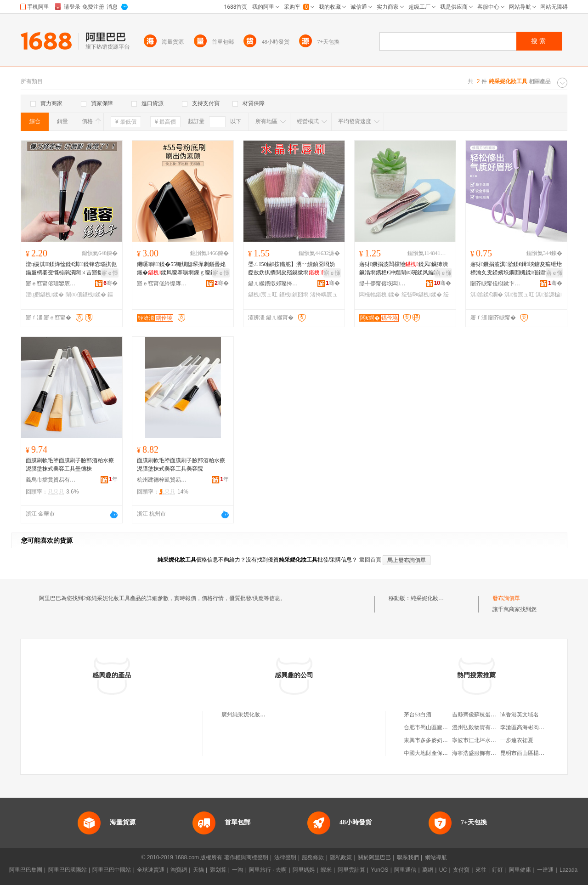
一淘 (237, 870)
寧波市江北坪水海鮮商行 (482, 740)
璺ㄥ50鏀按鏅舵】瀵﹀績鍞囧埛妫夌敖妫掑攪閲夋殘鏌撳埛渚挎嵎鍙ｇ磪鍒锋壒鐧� (293, 269)
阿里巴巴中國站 (112, 870)
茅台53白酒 (418, 715)
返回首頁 (370, 560)
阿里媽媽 (304, 870)
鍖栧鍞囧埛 (294, 295)
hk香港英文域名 (520, 715)
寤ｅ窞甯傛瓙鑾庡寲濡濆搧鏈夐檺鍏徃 (51, 284)
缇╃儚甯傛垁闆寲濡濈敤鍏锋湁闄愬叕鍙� (384, 284)
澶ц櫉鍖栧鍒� (45, 295)
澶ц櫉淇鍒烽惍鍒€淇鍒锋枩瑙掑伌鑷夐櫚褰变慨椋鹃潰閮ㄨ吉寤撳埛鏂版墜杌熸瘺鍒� (71, 269)
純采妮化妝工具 (430, 598)
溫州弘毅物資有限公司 (480, 727)
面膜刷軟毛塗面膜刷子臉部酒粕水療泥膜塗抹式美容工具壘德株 (70, 465)
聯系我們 (408, 857)
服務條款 (313, 857)
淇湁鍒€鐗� (487, 295)
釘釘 (498, 870)
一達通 (545, 870)
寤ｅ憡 (110, 273)
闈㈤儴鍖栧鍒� (86, 295)
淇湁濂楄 (549, 295)
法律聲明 (285, 857)
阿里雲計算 (351, 870)
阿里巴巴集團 (26, 870)
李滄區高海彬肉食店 (525, 727)
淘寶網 (179, 870)
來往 (481, 870)
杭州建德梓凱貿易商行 (162, 480)
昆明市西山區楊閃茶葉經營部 (536, 753)
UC (443, 870)
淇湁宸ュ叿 (519, 295)
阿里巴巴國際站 (68, 870)
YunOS (379, 870)
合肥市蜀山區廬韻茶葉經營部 (440, 727)
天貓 (198, 870)
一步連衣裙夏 (517, 740)
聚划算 (218, 870)
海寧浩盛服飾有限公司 (480, 753)
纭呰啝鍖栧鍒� (422, 295)
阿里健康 (520, 870)
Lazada (568, 870)
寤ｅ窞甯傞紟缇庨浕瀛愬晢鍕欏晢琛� (162, 284)
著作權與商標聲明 (246, 857)
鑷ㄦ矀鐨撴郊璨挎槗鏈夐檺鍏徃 (273, 284)
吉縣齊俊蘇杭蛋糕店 (477, 715)
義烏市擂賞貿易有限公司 (51, 480)
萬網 (428, 870)
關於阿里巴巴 (374, 857)
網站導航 (436, 857)
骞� (110, 283)
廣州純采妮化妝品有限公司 (254, 715)
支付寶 (461, 870)
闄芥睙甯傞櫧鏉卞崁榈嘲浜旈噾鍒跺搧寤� (496, 284)
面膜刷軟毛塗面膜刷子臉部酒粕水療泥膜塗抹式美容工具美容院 (181, 465)
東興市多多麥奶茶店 (429, 740)
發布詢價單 (506, 598)
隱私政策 (341, 857)
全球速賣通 (151, 870)
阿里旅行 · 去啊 (268, 870)
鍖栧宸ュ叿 (263, 295)
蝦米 (326, 870)
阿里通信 (405, 870)
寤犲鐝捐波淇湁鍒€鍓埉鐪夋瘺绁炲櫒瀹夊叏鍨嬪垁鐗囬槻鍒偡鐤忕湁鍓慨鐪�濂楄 (516, 269)
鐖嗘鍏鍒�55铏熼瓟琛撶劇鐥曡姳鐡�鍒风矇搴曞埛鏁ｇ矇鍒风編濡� (182, 269)
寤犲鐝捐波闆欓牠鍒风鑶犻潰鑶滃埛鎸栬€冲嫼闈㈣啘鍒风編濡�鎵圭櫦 (405, 269)
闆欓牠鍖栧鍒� (379, 295)
